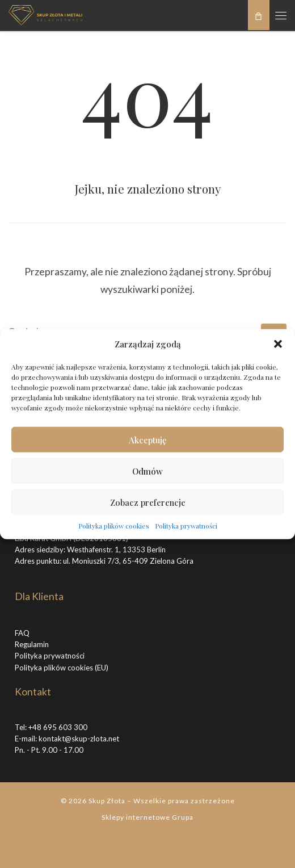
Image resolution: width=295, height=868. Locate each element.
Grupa (183, 817)
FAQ (22, 633)
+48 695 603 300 (58, 727)
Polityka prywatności (186, 526)
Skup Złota (107, 801)
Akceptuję (148, 439)
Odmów (147, 471)
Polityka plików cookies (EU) (62, 668)
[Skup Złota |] (45, 13)
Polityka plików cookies (114, 526)
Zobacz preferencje (148, 502)
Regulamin (32, 644)
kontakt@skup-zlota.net (79, 739)
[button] (278, 344)
